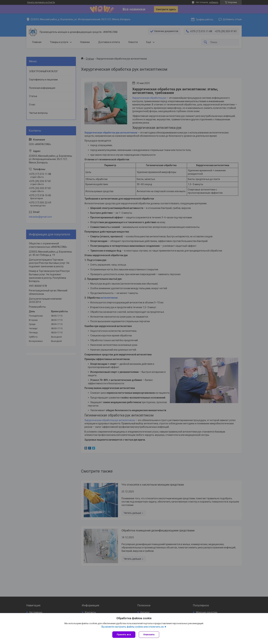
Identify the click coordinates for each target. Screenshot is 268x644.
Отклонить (149, 635)
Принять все (124, 635)
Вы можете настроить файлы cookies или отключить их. (133, 627)
